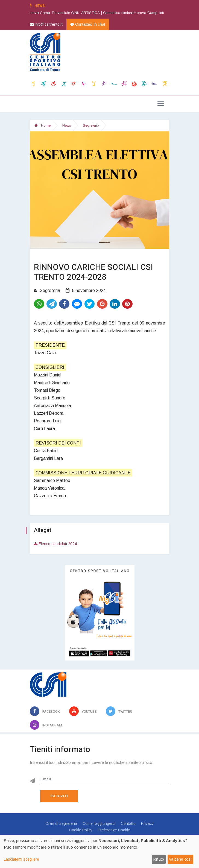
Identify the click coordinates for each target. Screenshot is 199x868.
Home (43, 125)
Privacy (147, 823)
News (67, 125)
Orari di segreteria (61, 823)
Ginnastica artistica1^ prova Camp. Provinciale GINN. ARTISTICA (63, 13)
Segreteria (91, 125)
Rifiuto (159, 859)
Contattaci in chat (88, 24)
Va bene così (180, 859)
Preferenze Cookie (114, 830)
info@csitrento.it (46, 24)
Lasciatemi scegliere (21, 859)
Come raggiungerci (99, 823)
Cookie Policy (81, 830)
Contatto (128, 823)
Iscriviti (59, 796)
